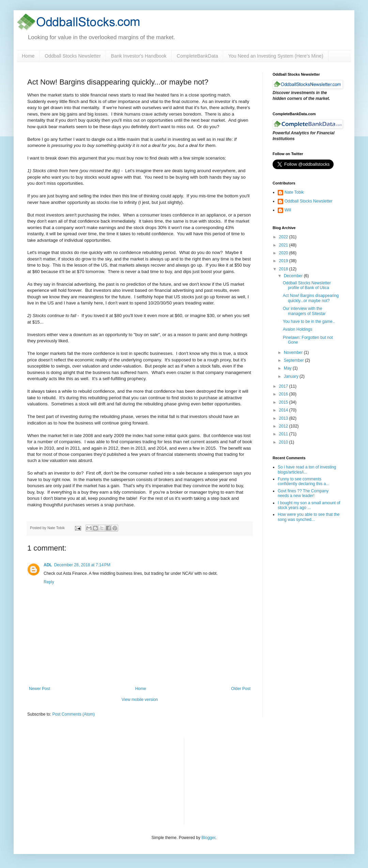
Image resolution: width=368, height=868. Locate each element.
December (294, 276)
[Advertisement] (241, 780)
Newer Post (40, 689)
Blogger (208, 838)
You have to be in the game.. (309, 321)
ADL (48, 565)
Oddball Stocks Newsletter (73, 56)
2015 (284, 402)
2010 (284, 442)
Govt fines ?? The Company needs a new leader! (303, 493)
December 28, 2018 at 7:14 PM (82, 565)
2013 (284, 418)
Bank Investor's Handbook (139, 56)
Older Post (241, 689)
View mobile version (140, 700)
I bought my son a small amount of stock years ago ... (309, 505)
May (288, 368)
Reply (49, 582)
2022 (284, 237)
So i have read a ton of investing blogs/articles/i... (307, 469)
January (292, 376)
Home (28, 56)
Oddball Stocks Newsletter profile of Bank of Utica (307, 285)
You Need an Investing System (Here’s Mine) (276, 56)
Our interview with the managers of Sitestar (304, 311)
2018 (284, 269)
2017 (284, 386)
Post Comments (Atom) (73, 714)
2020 (284, 253)
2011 (284, 434)
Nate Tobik (294, 192)
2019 (284, 261)
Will (288, 210)
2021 (284, 245)
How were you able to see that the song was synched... (309, 517)
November (294, 353)
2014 (284, 410)
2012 (284, 426)
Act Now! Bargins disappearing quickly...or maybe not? (311, 298)
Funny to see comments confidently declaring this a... (303, 481)
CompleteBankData (197, 56)
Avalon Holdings (298, 329)
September (294, 360)
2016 (284, 394)
